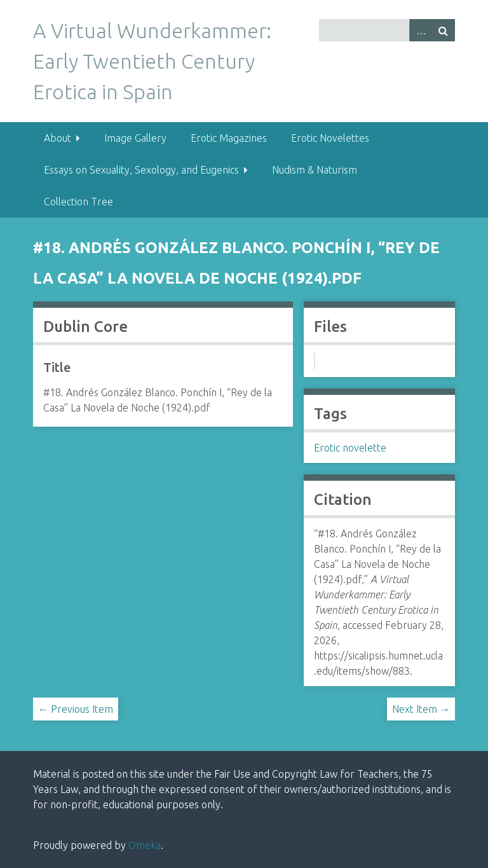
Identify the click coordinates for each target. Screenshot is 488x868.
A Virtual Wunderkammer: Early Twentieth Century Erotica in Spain (152, 61)
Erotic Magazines (229, 138)
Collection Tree (78, 202)
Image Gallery (135, 138)
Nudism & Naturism (315, 170)
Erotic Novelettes (330, 138)
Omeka (145, 845)
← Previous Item (76, 709)
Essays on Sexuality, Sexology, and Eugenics (141, 170)
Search (444, 30)
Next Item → (421, 709)
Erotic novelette (350, 448)
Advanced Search (421, 30)
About (58, 138)
